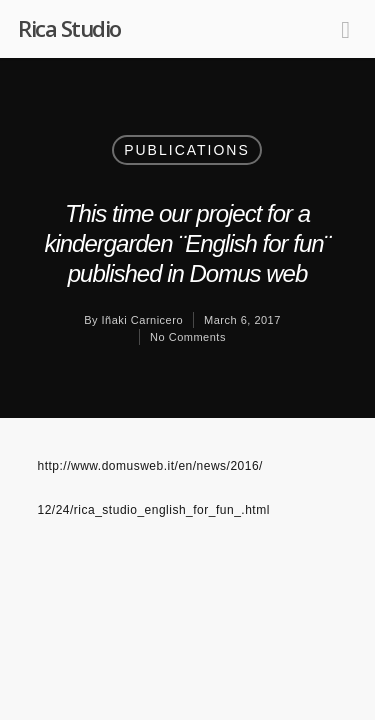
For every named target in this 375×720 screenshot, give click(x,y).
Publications (187, 150)
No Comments (188, 337)
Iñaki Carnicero (142, 320)
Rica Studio (69, 28)
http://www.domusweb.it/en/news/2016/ (150, 466)
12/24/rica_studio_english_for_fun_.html (154, 510)
